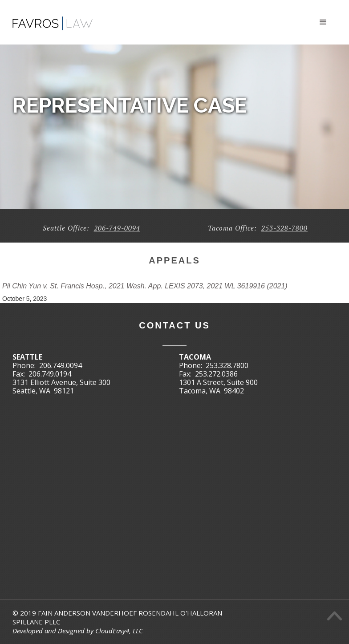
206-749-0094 (117, 228)
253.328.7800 (227, 365)
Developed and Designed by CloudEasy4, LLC (78, 631)
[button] (323, 22)
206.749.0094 (61, 365)
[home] (53, 20)
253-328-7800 (284, 228)
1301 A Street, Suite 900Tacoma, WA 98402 (218, 387)
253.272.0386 (216, 374)
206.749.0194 (50, 374)
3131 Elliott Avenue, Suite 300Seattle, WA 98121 (61, 387)
